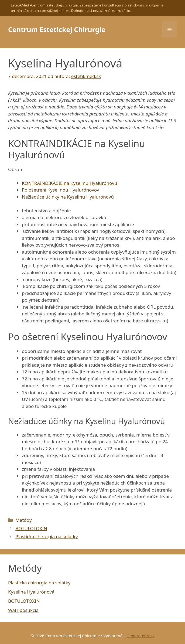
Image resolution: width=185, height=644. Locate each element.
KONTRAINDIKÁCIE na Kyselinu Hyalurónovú (69, 183)
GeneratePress (140, 636)
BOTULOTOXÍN (31, 528)
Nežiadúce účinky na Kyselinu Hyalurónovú (68, 197)
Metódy (24, 520)
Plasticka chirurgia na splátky (47, 536)
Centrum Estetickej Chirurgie (57, 29)
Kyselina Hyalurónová (31, 592)
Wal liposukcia (23, 610)
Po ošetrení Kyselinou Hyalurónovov (60, 190)
